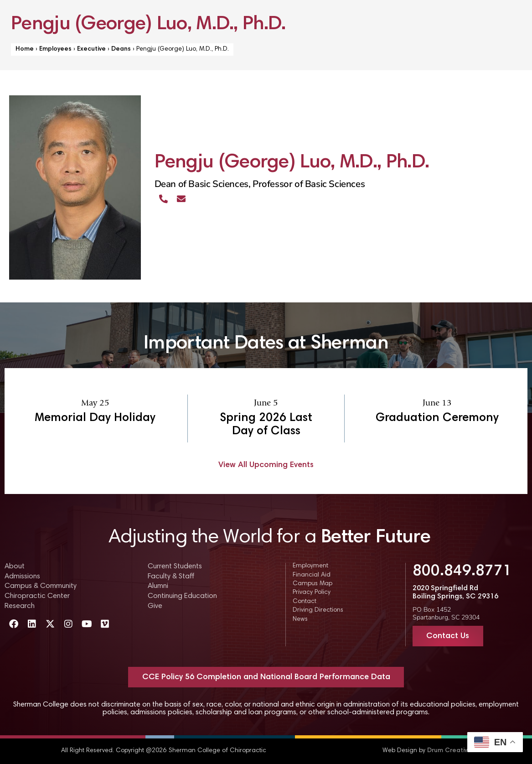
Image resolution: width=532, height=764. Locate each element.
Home (25, 49)
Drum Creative (449, 751)
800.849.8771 (462, 572)
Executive (91, 49)
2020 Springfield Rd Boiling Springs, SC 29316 (455, 592)
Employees (55, 49)
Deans (121, 49)
